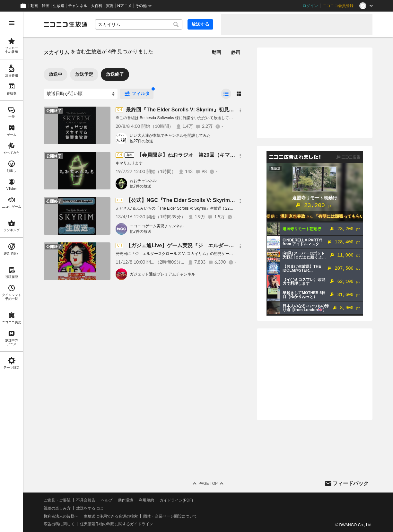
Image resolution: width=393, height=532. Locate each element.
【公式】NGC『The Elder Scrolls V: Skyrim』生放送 (188, 200)
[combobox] (139, 24)
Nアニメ (124, 6)
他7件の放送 (140, 186)
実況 (110, 6)
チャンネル (78, 6)
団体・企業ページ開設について (170, 516)
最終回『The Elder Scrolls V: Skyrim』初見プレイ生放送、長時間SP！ (209, 110)
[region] (12, 272)
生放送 (59, 6)
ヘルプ (107, 500)
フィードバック (351, 483)
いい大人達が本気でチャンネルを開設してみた (170, 135)
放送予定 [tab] (84, 74)
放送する (200, 24)
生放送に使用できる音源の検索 (111, 516)
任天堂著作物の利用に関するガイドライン (117, 524)
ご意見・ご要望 (57, 500)
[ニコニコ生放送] (65, 24)
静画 (46, 6)
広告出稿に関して (59, 524)
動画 (34, 6)
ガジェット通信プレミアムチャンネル (162, 274)
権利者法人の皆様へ (61, 516)
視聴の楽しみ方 (57, 508)
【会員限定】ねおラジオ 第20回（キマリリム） (194, 155)
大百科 (97, 6)
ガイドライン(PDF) (176, 500)
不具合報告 (86, 500)
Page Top (208, 484)
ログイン (310, 6)
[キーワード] (139, 24)
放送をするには (90, 508)
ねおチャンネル (143, 181)
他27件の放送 (141, 141)
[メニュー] (240, 110)
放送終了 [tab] (115, 74)
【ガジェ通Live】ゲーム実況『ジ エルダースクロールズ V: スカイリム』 (212, 245)
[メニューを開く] (12, 23)
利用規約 (146, 500)
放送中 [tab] (56, 74)
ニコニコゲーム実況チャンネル (157, 226)
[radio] (226, 94)
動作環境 (126, 500)
